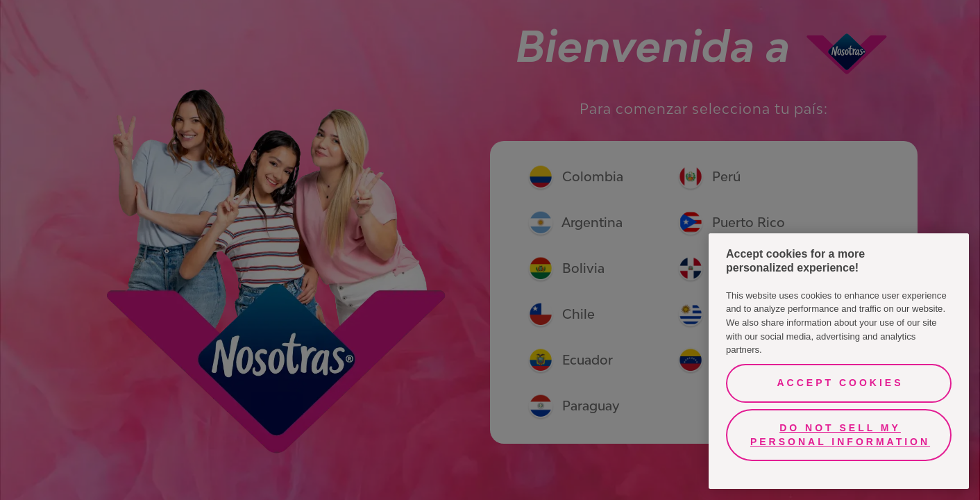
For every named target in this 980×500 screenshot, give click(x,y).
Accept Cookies (840, 383)
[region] (839, 361)
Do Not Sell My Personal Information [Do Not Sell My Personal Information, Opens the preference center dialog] (840, 435)
